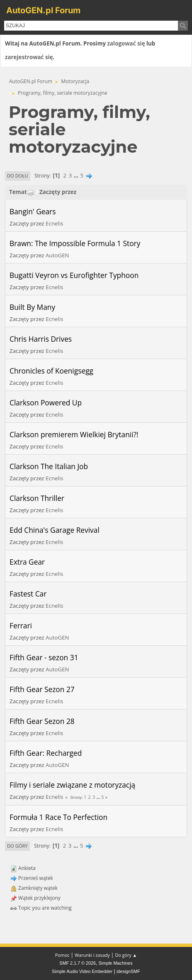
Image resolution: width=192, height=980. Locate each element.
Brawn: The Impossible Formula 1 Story (75, 243)
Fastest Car (28, 594)
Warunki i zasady (92, 955)
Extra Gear (27, 562)
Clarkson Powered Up (46, 403)
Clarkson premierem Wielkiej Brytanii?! (74, 434)
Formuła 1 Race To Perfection (58, 817)
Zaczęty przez (58, 192)
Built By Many (32, 307)
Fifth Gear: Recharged (46, 753)
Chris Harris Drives (41, 339)
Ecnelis (55, 223)
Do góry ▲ (126, 955)
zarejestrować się (29, 57)
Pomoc (62, 955)
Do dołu (18, 176)
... (77, 175)
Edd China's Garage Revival (55, 530)
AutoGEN (57, 255)
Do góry (17, 846)
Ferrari (21, 625)
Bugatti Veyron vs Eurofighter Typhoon (74, 275)
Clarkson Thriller (37, 498)
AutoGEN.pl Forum (43, 10)
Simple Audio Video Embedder (82, 971)
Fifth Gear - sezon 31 (44, 657)
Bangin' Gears (33, 211)
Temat (22, 192)
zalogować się (126, 43)
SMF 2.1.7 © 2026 (78, 963)
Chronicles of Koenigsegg (51, 371)
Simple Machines (116, 963)
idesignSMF (128, 971)
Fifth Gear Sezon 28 (42, 721)
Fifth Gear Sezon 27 (42, 689)
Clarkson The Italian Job (49, 466)
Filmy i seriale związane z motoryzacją (72, 785)
